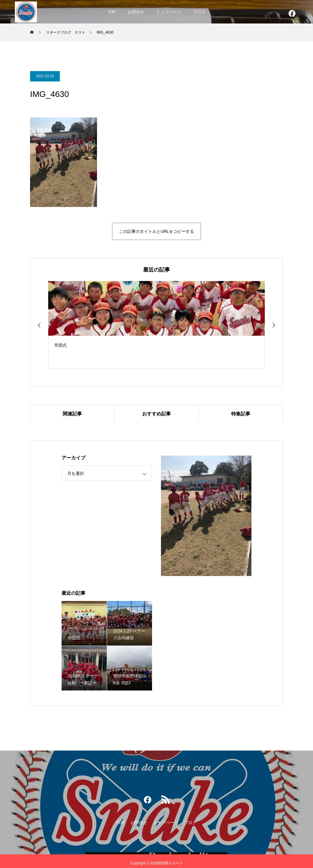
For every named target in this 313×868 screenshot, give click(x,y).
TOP (112, 12)
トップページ (169, 12)
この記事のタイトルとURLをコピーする (156, 231)
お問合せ (136, 12)
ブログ (199, 12)
